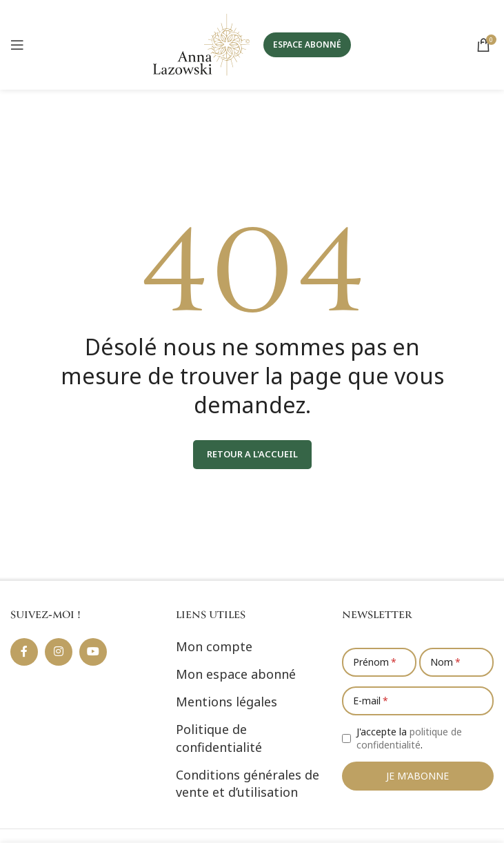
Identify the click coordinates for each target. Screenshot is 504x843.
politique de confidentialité (409, 738)
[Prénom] (379, 662)
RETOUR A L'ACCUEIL (252, 454)
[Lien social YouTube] (93, 652)
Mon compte (214, 646)
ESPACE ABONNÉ (307, 44)
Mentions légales (226, 702)
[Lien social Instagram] (59, 652)
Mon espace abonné (236, 674)
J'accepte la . (409, 738)
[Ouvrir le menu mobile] (17, 45)
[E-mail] (418, 701)
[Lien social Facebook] (24, 652)
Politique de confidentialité (219, 738)
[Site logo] (201, 43)
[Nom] (456, 662)
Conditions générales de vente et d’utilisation (248, 783)
